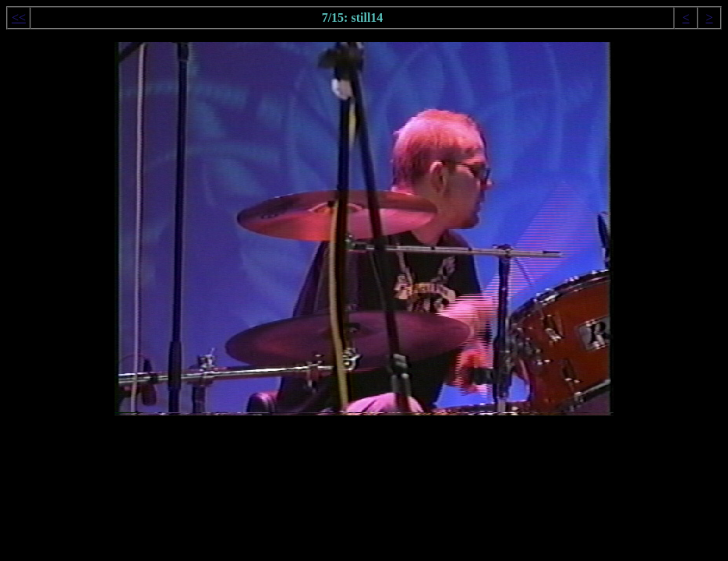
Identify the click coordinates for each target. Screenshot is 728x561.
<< (19, 18)
